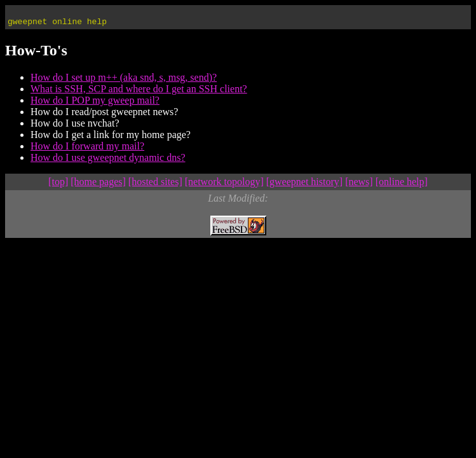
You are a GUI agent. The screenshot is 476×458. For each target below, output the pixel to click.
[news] (359, 185)
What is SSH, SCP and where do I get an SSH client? (139, 93)
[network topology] (224, 185)
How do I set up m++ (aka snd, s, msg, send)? (124, 81)
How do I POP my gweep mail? (95, 104)
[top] (58, 185)
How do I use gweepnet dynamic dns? (108, 161)
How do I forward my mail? (87, 150)
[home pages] (98, 185)
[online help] (402, 185)
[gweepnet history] (304, 185)
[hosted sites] (155, 185)
